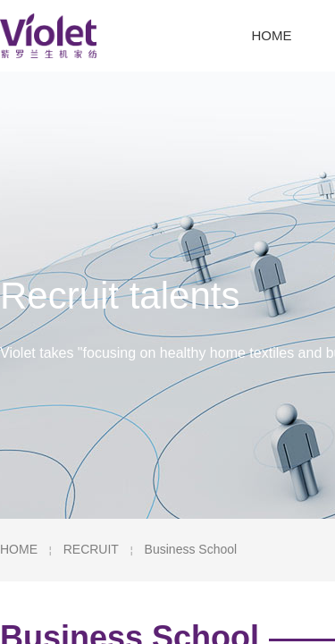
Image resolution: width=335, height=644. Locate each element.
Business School (191, 549)
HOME (19, 549)
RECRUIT (91, 549)
